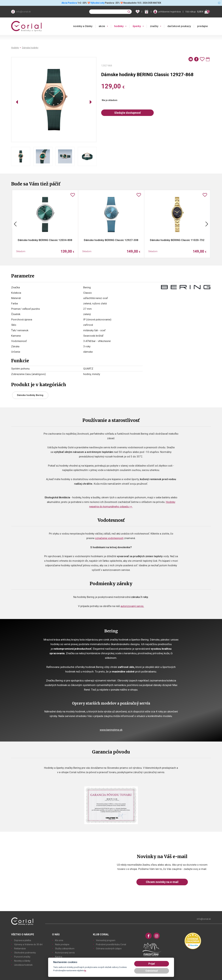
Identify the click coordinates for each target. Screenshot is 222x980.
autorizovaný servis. (132, 606)
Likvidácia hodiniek (23, 965)
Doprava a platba (23, 940)
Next (207, 224)
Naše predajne (62, 944)
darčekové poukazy (179, 26)
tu (85, 970)
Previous (15, 224)
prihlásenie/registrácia (170, 12)
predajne (202, 26)
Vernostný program (106, 940)
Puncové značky (22, 957)
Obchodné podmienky (25, 953)
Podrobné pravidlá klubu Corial (111, 944)
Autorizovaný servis (65, 953)
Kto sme (59, 940)
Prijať (152, 964)
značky (154, 26)
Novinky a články (22, 961)
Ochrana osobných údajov (109, 949)
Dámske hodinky (30, 48)
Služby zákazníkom (65, 949)
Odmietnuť (152, 971)
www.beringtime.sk (111, 730)
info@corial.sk (23, 12)
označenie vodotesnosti (109, 538)
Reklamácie (20, 949)
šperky (137, 26)
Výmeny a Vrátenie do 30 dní (28, 944)
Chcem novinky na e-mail (162, 882)
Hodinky (15, 48)
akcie (102, 26)
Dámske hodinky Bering (30, 395)
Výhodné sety (97, 3)
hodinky (119, 26)
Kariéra (59, 957)
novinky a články (83, 26)
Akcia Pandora (69, 3)
